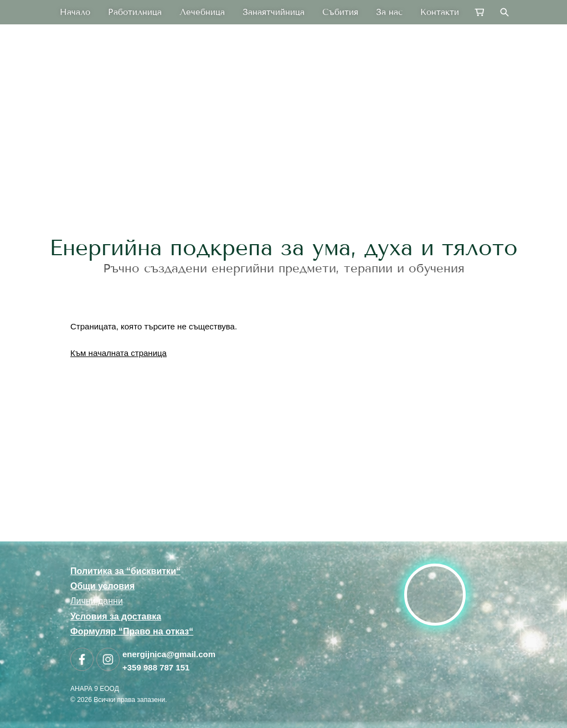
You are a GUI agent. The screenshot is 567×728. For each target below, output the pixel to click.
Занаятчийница (274, 12)
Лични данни (97, 601)
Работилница (135, 12)
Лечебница (202, 12)
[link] (283, 152)
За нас (389, 12)
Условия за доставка (116, 616)
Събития (340, 12)
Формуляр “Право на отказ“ (132, 631)
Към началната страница (118, 353)
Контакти (440, 12)
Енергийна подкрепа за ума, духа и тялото (283, 248)
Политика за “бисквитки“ (125, 571)
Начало (75, 12)
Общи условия (102, 586)
